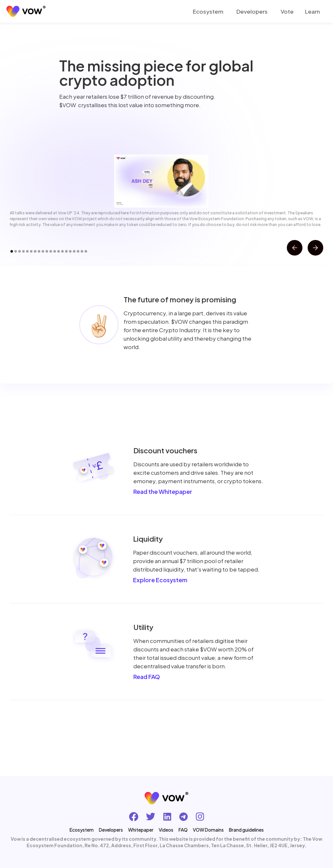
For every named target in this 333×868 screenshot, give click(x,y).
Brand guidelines (246, 830)
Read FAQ (147, 677)
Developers (252, 11)
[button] (313, 11)
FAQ (183, 830)
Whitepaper (141, 830)
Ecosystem (208, 11)
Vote (287, 11)
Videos (166, 830)
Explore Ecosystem (160, 580)
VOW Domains (208, 830)
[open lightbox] (161, 181)
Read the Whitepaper (163, 491)
